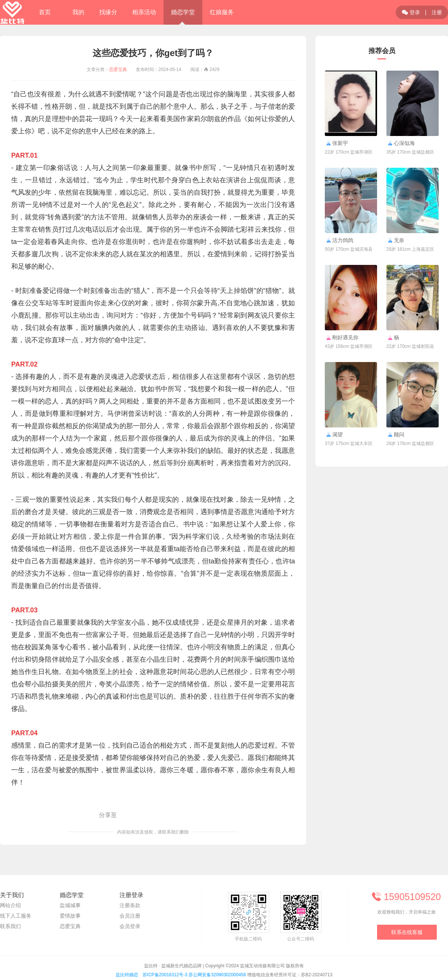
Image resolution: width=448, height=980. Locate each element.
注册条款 (130, 905)
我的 (78, 12)
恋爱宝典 (118, 69)
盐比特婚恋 (127, 975)
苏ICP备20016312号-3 (165, 975)
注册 (437, 12)
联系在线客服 (407, 932)
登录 (411, 12)
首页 (45, 12)
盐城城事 (70, 905)
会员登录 (130, 926)
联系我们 (10, 926)
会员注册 (130, 916)
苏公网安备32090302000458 (217, 975)
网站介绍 (10, 905)
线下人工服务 (16, 916)
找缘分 (108, 12)
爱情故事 (70, 916)
